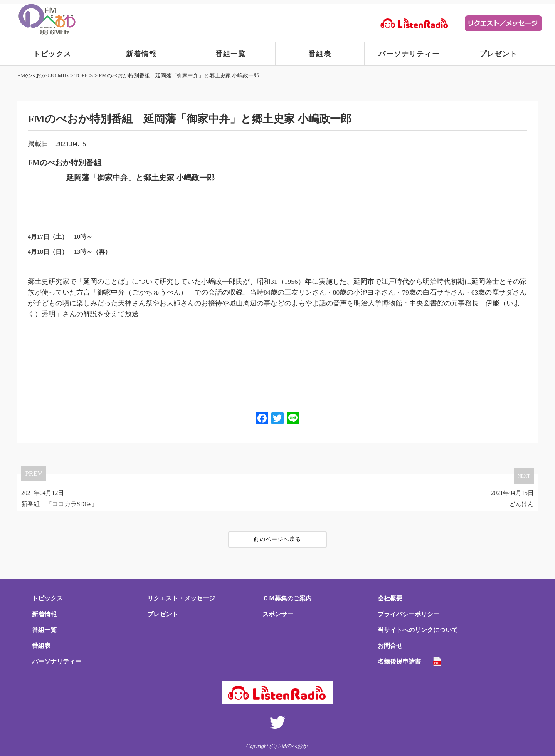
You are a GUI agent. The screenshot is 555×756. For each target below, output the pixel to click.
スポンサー (278, 614)
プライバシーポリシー (409, 614)
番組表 (320, 54)
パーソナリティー (409, 54)
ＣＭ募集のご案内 (287, 598)
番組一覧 (231, 54)
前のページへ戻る (277, 539)
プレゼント (499, 54)
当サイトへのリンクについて (418, 630)
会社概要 (390, 598)
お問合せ (390, 646)
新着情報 (141, 54)
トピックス (52, 54)
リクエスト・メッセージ (181, 598)
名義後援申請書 (399, 661)
